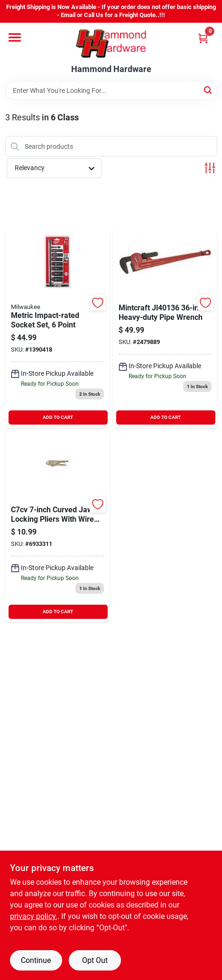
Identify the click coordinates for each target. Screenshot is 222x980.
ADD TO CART (58, 417)
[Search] (208, 90)
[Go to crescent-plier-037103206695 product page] (57, 527)
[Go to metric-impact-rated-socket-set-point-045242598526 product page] (57, 329)
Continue (36, 960)
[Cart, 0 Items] (203, 38)
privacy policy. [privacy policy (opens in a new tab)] (34, 916)
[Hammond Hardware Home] (111, 44)
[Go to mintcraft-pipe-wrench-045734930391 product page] (165, 329)
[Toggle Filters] (210, 168)
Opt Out (95, 960)
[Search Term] (111, 91)
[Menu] (15, 37)
